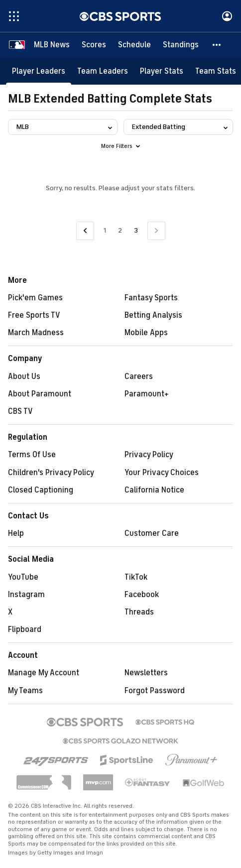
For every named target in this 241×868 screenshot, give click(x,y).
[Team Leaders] (103, 71)
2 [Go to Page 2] (120, 230)
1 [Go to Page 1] (105, 230)
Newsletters (146, 673)
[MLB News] (52, 45)
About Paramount (40, 394)
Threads (139, 612)
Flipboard (25, 629)
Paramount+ (147, 394)
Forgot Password (155, 691)
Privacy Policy (149, 455)
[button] (217, 45)
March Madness (36, 333)
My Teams (25, 691)
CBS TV (20, 411)
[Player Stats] (162, 71)
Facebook (142, 595)
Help (16, 533)
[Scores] (94, 45)
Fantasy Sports (151, 298)
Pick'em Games (35, 298)
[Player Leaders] (39, 71)
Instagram (26, 595)
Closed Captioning (41, 490)
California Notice (154, 490)
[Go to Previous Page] (85, 231)
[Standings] (181, 45)
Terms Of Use (32, 455)
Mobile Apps (146, 333)
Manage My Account (44, 673)
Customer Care (152, 533)
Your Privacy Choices (162, 473)
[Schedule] (134, 45)
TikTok (136, 577)
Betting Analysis (153, 315)
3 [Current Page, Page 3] (136, 230)
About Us (24, 376)
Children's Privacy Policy (51, 473)
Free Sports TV (34, 315)
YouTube (23, 577)
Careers (139, 376)
